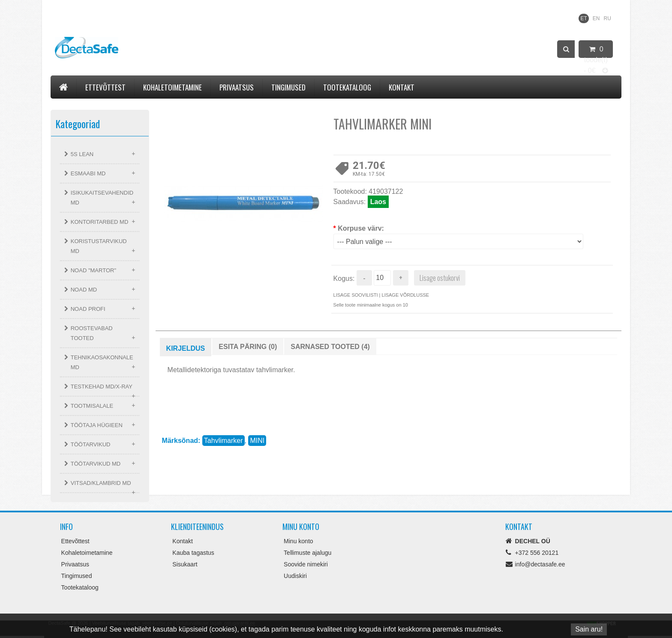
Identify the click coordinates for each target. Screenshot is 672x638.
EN (596, 18)
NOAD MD (84, 290)
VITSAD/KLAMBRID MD (101, 483)
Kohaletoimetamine (172, 87)
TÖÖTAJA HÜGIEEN (97, 425)
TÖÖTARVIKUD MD (96, 464)
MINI (257, 441)
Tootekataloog (347, 87)
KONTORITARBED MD (100, 222)
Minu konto (298, 541)
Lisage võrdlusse (406, 295)
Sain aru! (589, 629)
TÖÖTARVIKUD (91, 444)
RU (607, 18)
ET (583, 18)
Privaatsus (237, 87)
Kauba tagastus (193, 553)
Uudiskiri (295, 576)
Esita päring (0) (248, 347)
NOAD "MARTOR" (93, 270)
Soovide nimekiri (306, 564)
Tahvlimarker (223, 441)
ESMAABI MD (88, 173)
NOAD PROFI (88, 309)
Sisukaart (185, 564)
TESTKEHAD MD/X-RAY (102, 387)
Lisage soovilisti (356, 295)
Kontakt (402, 87)
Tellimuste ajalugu (307, 553)
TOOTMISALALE (92, 406)
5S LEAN (82, 154)
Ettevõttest (105, 87)
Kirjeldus (186, 348)
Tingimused (288, 87)
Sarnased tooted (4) (330, 347)
